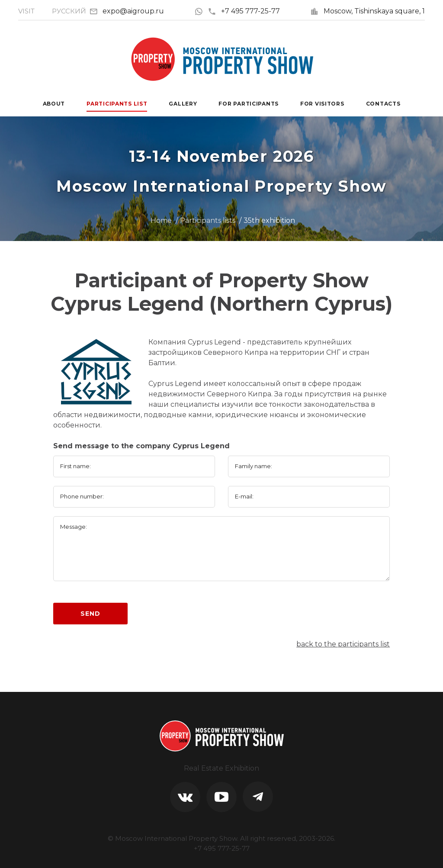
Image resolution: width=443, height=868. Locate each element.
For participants (249, 104)
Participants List (117, 104)
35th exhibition (269, 220)
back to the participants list (343, 644)
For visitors (322, 104)
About (54, 104)
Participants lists (208, 220)
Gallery (183, 104)
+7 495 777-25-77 (244, 11)
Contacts (383, 104)
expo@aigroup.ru (133, 11)
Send (90, 614)
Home (161, 220)
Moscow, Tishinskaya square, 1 (374, 11)
